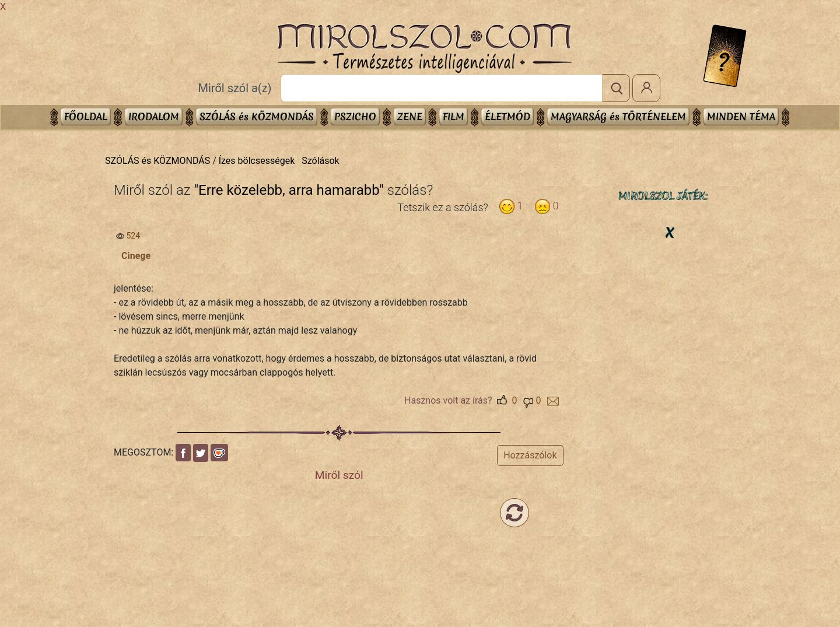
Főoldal (86, 117)
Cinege (136, 256)
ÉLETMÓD (508, 117)
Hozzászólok (530, 455)
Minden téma (741, 117)
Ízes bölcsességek (257, 161)
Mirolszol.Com (424, 48)
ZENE (410, 117)
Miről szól (339, 475)
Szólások (321, 161)
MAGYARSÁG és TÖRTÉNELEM (618, 117)
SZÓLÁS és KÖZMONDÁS (257, 117)
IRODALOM (154, 117)
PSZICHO (355, 117)
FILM (454, 117)
